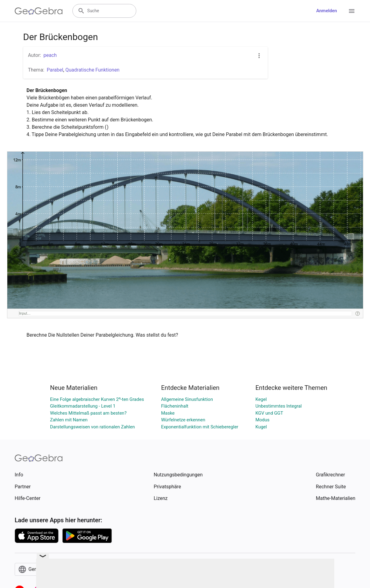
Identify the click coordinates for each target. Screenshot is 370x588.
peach (50, 55)
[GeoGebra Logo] (39, 11)
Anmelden (327, 11)
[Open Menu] (352, 11)
